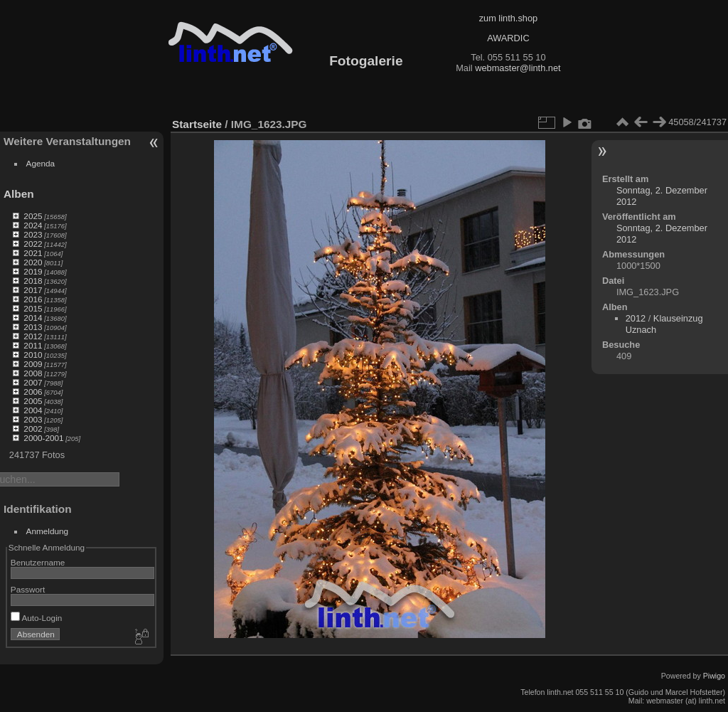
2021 (33, 253)
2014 (33, 318)
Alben (19, 194)
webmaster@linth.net (518, 68)
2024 (33, 225)
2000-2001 (43, 438)
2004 (33, 410)
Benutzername (38, 562)
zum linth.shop (509, 18)
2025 (33, 216)
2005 (33, 401)
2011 (33, 345)
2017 (33, 290)
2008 (33, 373)
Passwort (28, 589)
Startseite (197, 124)
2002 (33, 429)
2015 (33, 308)
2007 (33, 382)
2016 (33, 299)
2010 (33, 355)
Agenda (41, 163)
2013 (33, 327)
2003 (33, 419)
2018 (33, 281)
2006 (33, 392)
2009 (33, 364)
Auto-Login (37, 618)
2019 (33, 271)
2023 (33, 234)
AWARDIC (508, 38)
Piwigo (714, 676)
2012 (33, 336)
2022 (33, 244)
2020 (33, 262)
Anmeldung (48, 531)
